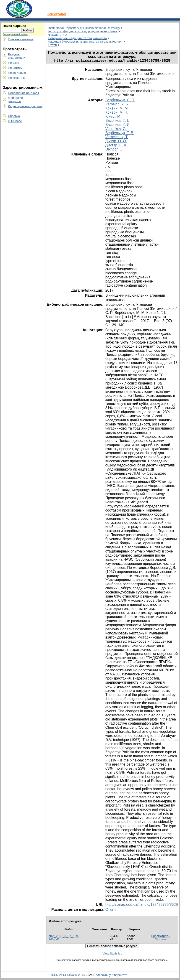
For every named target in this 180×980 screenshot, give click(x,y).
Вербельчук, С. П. (120, 101)
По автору (15, 68)
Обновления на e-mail (23, 93)
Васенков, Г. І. (117, 121)
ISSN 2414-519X (63, 976)
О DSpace (15, 121)
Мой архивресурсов (16, 99)
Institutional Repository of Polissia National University (84, 28)
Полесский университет (110, 976)
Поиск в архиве (14, 26)
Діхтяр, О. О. (116, 142)
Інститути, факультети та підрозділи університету (83, 31)
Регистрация (57, 14)
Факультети (56, 35)
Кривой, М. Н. (117, 113)
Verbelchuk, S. (117, 105)
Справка (14, 116)
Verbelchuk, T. (117, 138)
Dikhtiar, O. (114, 150)
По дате (14, 63)
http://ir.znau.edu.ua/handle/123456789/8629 (142, 905)
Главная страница (21, 39)
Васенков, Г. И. (118, 126)
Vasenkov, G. (116, 130)
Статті (53, 45)
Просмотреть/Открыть (161, 939)
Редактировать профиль (25, 106)
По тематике (17, 78)
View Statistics (112, 954)
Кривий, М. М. (117, 109)
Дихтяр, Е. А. (116, 146)
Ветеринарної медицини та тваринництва (78, 38)
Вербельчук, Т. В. (120, 134)
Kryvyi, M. (113, 117)
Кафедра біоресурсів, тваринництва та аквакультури (85, 42)
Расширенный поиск (15, 34)
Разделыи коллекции (17, 56)
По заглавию (17, 73)
